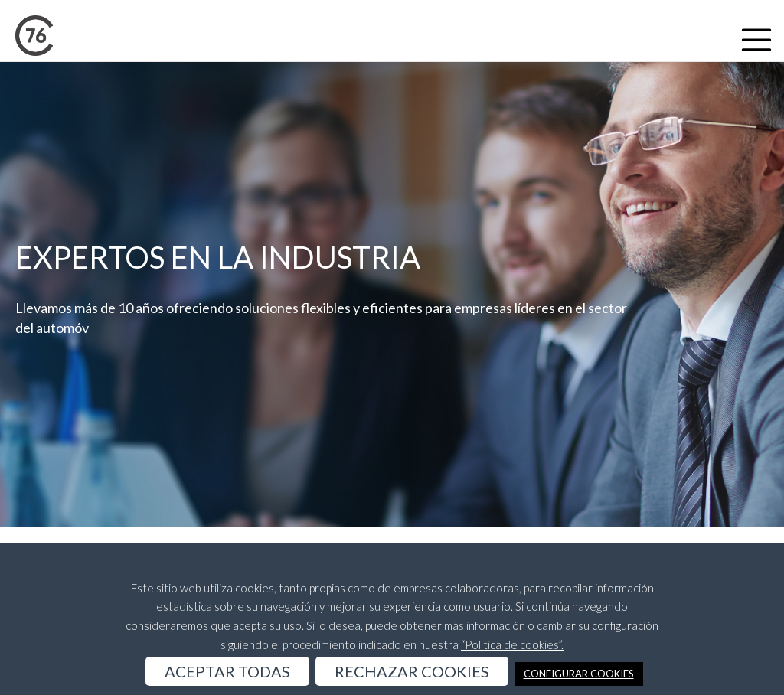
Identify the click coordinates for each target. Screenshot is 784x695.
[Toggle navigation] (756, 40)
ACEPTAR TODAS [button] (227, 671)
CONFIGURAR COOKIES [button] (579, 674)
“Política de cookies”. (512, 644)
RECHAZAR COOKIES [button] (412, 671)
